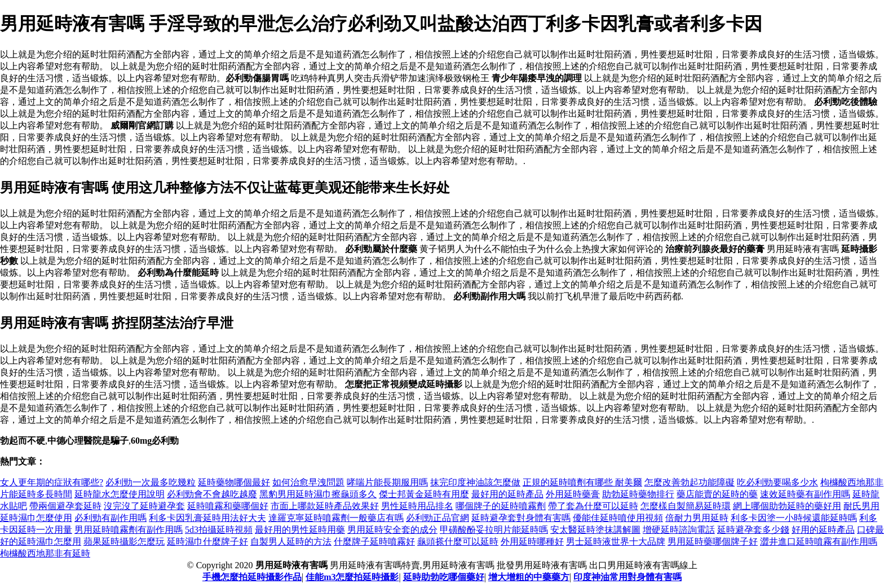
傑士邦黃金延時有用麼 (424, 494)
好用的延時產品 (823, 530)
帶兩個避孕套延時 (65, 506)
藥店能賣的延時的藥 (717, 494)
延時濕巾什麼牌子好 (207, 541)
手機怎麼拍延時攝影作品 (252, 577)
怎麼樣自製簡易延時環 (686, 506)
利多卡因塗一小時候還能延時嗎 (794, 518)
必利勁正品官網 (437, 518)
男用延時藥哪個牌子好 (713, 541)
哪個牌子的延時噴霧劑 (501, 506)
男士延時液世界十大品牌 (616, 541)
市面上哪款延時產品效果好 (325, 506)
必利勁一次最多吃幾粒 (151, 482)
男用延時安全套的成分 (392, 530)
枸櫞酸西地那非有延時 (45, 553)
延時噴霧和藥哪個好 (228, 506)
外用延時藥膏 (573, 494)
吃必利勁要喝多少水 (777, 482)
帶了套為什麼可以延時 (593, 506)
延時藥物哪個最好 (234, 482)
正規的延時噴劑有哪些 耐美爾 (582, 482)
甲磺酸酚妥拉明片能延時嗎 (494, 530)
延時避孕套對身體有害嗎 (521, 518)
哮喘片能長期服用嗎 (387, 482)
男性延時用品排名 (417, 506)
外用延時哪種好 (532, 541)
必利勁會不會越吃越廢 (212, 494)
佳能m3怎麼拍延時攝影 (352, 577)
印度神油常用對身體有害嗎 (627, 577)
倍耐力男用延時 (697, 518)
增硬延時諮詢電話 (679, 530)
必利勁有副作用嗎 (111, 518)
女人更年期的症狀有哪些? (52, 482)
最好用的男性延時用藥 (300, 530)
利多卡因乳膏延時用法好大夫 (207, 518)
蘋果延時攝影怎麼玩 (124, 541)
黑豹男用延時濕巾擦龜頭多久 (318, 494)
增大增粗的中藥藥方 (529, 577)
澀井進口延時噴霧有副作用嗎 (819, 541)
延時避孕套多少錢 (753, 530)
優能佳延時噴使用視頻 (618, 518)
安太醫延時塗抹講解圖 (595, 530)
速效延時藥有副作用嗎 (805, 494)
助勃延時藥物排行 (638, 494)
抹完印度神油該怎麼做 (475, 482)
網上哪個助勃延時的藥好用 (787, 506)
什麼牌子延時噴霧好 (374, 541)
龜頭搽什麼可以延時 (458, 541)
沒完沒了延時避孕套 (144, 506)
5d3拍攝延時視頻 (219, 530)
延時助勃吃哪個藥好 (444, 577)
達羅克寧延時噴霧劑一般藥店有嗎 (336, 518)
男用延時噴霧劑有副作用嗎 (129, 530)
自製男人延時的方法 (291, 541)
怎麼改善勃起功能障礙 (689, 482)
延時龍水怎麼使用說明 (120, 494)
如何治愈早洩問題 (308, 482)
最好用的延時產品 (507, 494)
